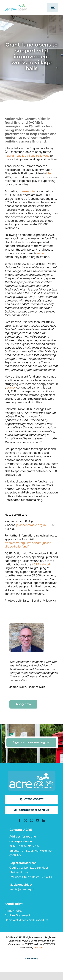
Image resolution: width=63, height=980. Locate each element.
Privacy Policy (14, 911)
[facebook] (20, 820)
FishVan (38, 948)
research (28, 191)
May (49, 173)
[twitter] (26, 820)
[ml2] (16, 5)
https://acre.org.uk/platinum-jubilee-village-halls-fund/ (29, 545)
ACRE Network (41, 564)
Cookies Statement (17, 915)
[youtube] (38, 820)
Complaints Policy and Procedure (26, 920)
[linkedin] (44, 820)
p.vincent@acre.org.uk (31, 525)
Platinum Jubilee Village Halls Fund (27, 156)
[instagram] (32, 820)
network (42, 253)
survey (11, 387)
